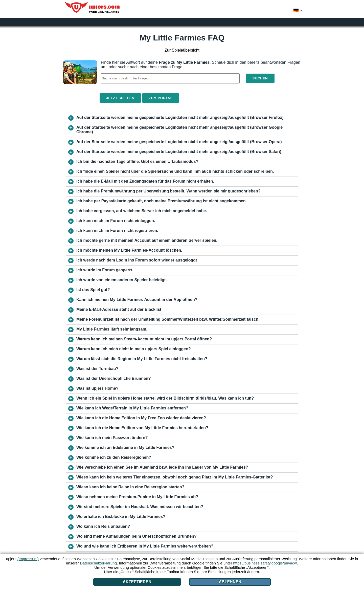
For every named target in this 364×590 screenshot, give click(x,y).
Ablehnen (230, 582)
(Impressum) (28, 559)
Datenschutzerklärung (98, 563)
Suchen (260, 78)
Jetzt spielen (120, 98)
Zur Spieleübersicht (182, 50)
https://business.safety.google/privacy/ (265, 563)
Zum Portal (161, 98)
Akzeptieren (137, 582)
